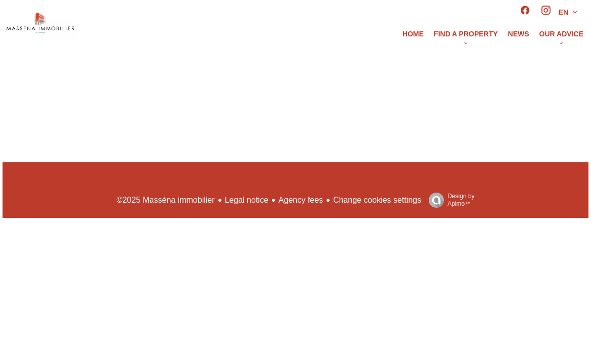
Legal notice (247, 200)
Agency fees (301, 200)
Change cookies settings (377, 200)
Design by (449, 200)
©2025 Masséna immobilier (165, 200)
